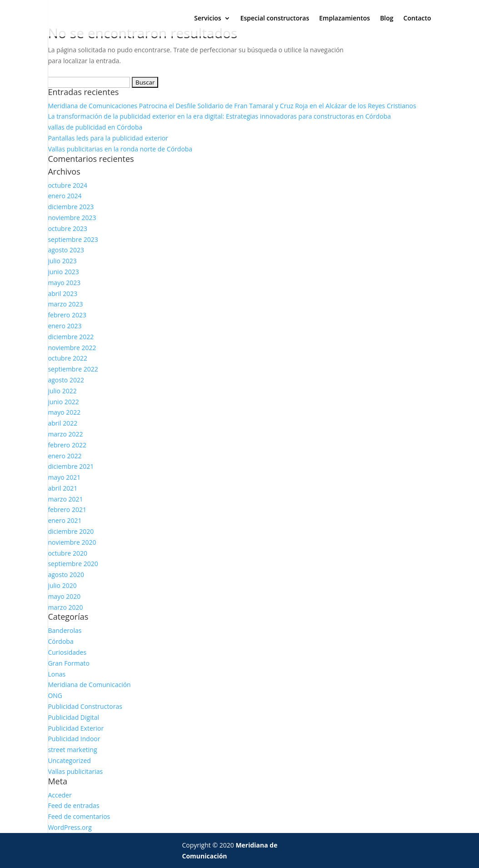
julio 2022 (62, 391)
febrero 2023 (67, 315)
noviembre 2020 (72, 542)
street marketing (72, 750)
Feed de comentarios (79, 816)
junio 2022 (63, 402)
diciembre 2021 (71, 466)
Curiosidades (67, 652)
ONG (55, 695)
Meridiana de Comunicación (89, 685)
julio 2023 (62, 261)
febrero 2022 (67, 445)
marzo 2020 (65, 607)
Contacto (417, 19)
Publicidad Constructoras (85, 706)
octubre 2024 (67, 185)
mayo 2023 (64, 283)
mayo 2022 (64, 412)
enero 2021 (65, 520)
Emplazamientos (344, 19)
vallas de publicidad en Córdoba (95, 127)
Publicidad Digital (73, 717)
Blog (387, 19)
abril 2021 (62, 488)
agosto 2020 (66, 574)
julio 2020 (62, 585)
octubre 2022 (67, 358)
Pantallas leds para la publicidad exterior (108, 138)
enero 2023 (65, 326)
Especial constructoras (275, 19)
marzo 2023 (65, 304)
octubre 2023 (67, 228)
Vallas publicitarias (75, 771)
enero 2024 (65, 196)
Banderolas (65, 630)
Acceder (60, 795)
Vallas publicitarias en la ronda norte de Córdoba (120, 149)
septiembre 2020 (73, 564)
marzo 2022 (65, 434)
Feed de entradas (73, 805)
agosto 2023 (66, 250)
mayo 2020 (64, 596)
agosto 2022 (66, 380)
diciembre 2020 (71, 531)
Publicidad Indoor (74, 739)
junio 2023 (63, 272)
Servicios (207, 19)
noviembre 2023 (72, 218)
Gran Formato (68, 663)
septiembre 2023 (73, 239)
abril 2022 (62, 423)
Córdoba (60, 641)
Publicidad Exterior (76, 728)
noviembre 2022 (72, 348)
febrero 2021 (67, 509)
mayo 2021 (64, 477)
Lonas (57, 674)
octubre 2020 (67, 553)
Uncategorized (69, 760)
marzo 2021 (65, 499)
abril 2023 (62, 294)
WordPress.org (70, 827)
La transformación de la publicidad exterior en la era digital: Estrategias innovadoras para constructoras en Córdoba (219, 116)
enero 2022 (65, 456)
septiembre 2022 (73, 369)
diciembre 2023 (71, 207)
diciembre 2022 (71, 337)
